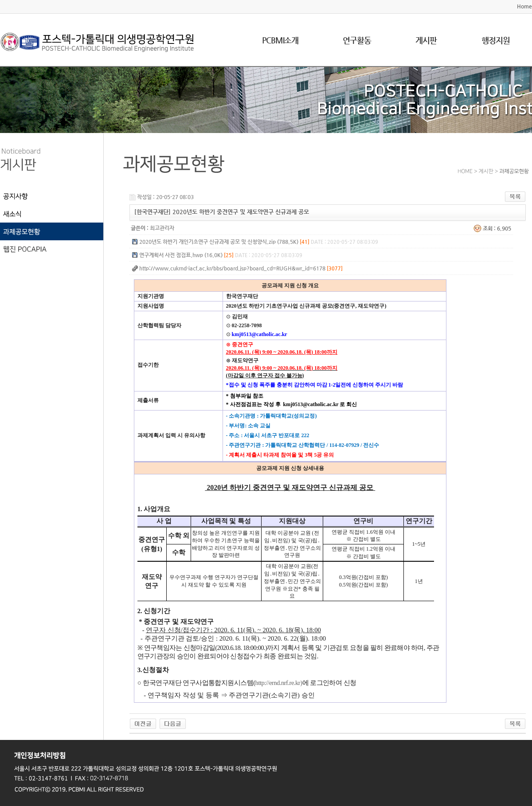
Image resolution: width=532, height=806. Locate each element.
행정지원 (496, 40)
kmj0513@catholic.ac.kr (260, 334)
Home (524, 6)
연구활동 (357, 40)
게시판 (426, 40)
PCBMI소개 (280, 40)
